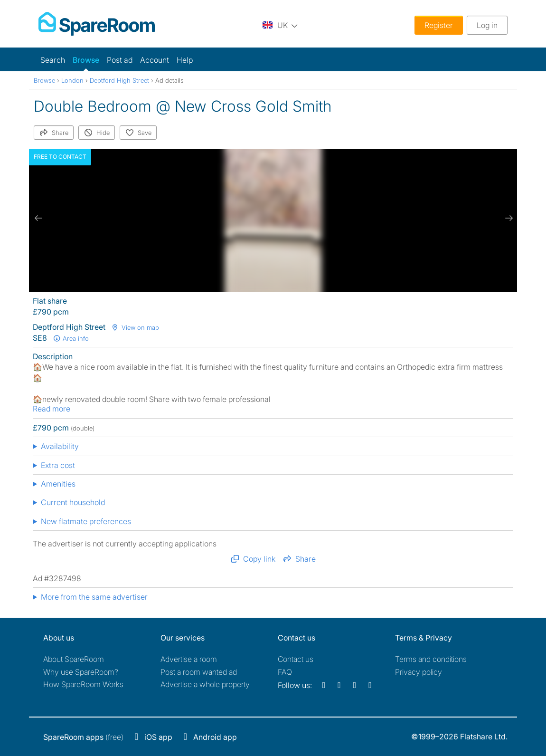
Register (439, 25)
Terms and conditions (431, 659)
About (74, 659)
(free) (83, 737)
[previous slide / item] (38, 218)
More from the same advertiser (94, 597)
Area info (71, 338)
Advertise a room (189, 659)
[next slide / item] (508, 218)
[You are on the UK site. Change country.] (280, 25)
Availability (60, 446)
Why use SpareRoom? (81, 672)
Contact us (296, 659)
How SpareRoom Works (83, 684)
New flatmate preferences (86, 521)
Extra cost (58, 465)
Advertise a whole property (205, 684)
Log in (487, 25)
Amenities (58, 484)
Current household (73, 502)
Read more (52, 409)
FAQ (285, 672)
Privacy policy (419, 672)
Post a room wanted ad (199, 672)
